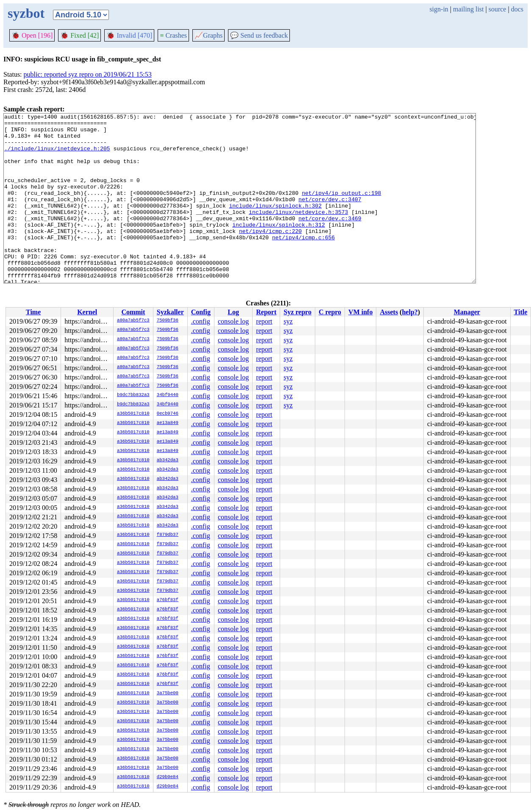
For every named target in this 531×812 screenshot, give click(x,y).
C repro (330, 312)
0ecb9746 (168, 414)
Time (33, 312)
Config (201, 312)
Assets (389, 312)
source (498, 9)
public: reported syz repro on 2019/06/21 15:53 (88, 74)
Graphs (209, 35)
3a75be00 (168, 693)
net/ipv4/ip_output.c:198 (341, 209)
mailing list (468, 9)
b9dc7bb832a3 (133, 395)
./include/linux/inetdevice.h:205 (57, 156)
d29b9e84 (168, 777)
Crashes (173, 35)
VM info (360, 312)
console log (233, 321)
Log (233, 312)
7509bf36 (168, 321)
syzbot (26, 13)
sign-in (439, 9)
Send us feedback (259, 35)
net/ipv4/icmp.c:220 (270, 255)
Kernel (87, 312)
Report (266, 312)
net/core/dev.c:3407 (330, 217)
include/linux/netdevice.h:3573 (298, 232)
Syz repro (297, 312)
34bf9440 (168, 395)
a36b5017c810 (133, 414)
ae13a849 (168, 423)
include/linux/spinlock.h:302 (275, 224)
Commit (133, 312)
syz (288, 321)
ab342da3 (168, 460)
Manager (467, 312)
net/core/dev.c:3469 (330, 240)
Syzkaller (170, 312)
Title (521, 312)
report (264, 321)
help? (410, 312)
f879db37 (168, 535)
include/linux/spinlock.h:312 (278, 247)
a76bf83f (168, 600)
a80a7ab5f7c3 (133, 321)
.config (201, 321)
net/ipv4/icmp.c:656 (303, 263)
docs (517, 9)
